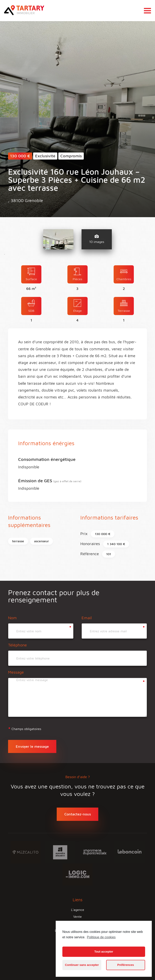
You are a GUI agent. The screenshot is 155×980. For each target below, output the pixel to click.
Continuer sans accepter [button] (82, 965)
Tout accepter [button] (104, 952)
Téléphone (17, 645)
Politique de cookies (101, 937)
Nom (12, 618)
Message (16, 672)
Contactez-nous (78, 814)
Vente (77, 917)
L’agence (78, 910)
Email (87, 618)
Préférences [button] (126, 965)
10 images (97, 239)
